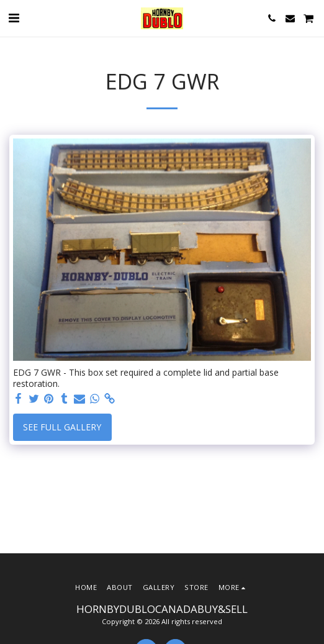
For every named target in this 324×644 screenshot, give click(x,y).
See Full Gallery (62, 427)
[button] (14, 18)
